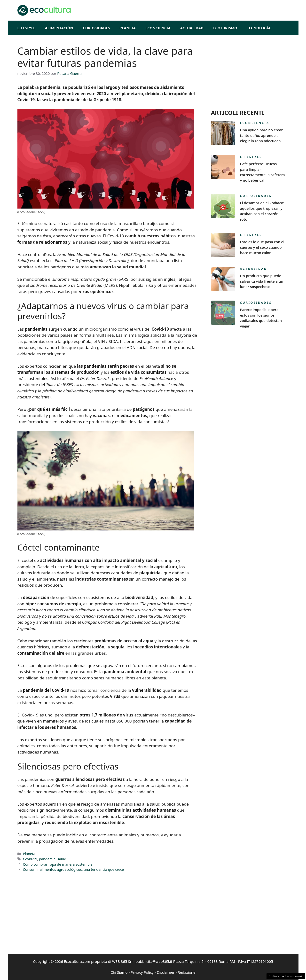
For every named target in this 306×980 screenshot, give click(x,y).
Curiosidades (96, 28)
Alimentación (59, 28)
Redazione (186, 972)
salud (62, 859)
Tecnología (259, 28)
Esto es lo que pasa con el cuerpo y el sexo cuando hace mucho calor (262, 247)
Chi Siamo (119, 972)
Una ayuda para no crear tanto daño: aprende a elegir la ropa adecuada (261, 135)
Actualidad (192, 28)
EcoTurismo (225, 28)
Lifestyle (26, 28)
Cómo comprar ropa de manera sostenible (58, 864)
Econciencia (158, 28)
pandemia (47, 859)
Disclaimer (166, 972)
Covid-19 (30, 859)
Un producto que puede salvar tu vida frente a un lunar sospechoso (262, 281)
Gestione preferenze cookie (286, 976)
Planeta (128, 28)
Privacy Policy (142, 972)
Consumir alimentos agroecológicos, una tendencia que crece (74, 869)
